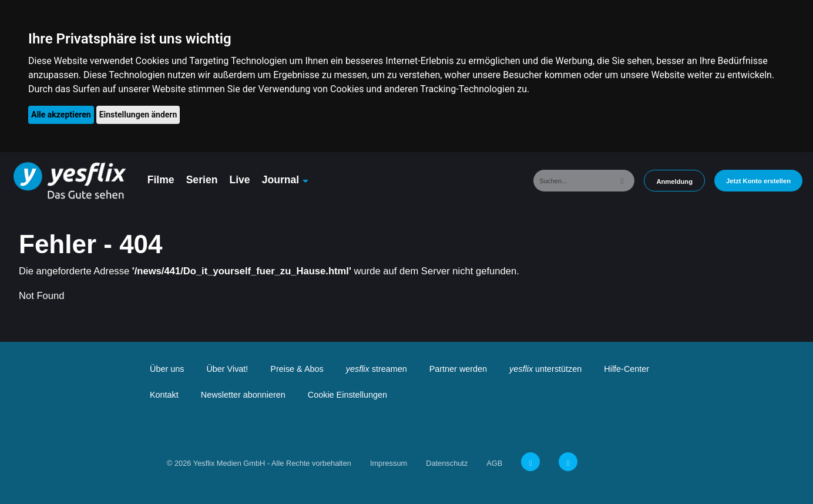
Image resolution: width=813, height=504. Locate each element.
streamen (377, 369)
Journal (281, 180)
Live (239, 180)
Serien (202, 180)
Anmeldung (674, 182)
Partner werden (458, 369)
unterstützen (545, 369)
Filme (161, 180)
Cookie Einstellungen (347, 395)
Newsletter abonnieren (243, 395)
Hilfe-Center (626, 369)
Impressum (389, 463)
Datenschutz (447, 463)
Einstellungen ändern (138, 115)
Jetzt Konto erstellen (758, 181)
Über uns (167, 369)
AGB (494, 463)
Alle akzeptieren (61, 115)
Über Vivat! (227, 369)
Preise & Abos (297, 369)
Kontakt (164, 395)
